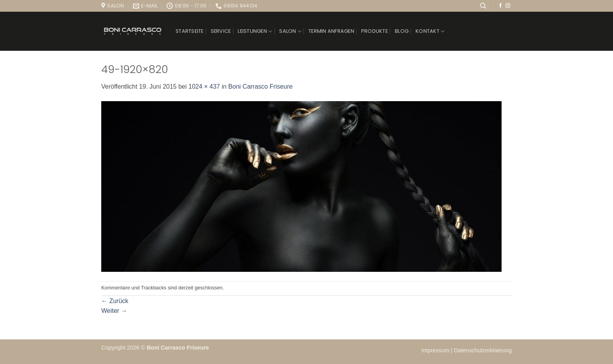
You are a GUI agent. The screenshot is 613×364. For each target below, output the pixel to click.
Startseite (190, 31)
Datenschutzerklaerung (483, 350)
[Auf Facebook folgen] (500, 6)
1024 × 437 (204, 87)
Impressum (436, 350)
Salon (290, 31)
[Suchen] (483, 6)
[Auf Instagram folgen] (508, 6)
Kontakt (430, 31)
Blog (402, 31)
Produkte (375, 31)
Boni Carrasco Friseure (261, 87)
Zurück (115, 301)
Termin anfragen (331, 31)
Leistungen (255, 31)
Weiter (114, 311)
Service (221, 31)
